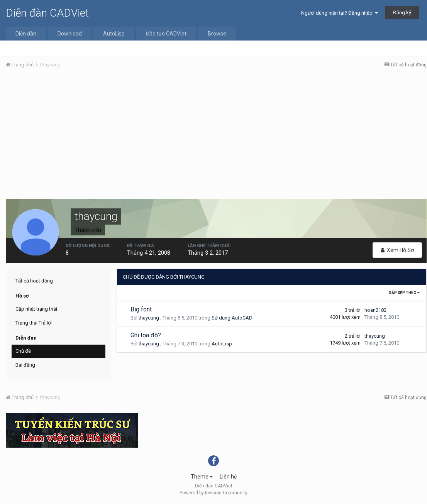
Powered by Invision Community (213, 493)
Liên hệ (228, 477)
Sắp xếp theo (404, 293)
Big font (141, 309)
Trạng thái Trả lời (34, 323)
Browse (217, 34)
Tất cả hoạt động (34, 281)
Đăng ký (402, 13)
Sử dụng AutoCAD (232, 318)
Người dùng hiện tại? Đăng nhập (340, 13)
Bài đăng (25, 365)
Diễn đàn (26, 34)
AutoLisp (114, 34)
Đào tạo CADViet (166, 34)
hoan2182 (375, 310)
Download (70, 34)
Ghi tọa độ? (146, 335)
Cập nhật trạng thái (36, 309)
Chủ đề (23, 351)
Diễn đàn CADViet (47, 13)
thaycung (149, 318)
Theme (202, 477)
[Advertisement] (216, 132)
